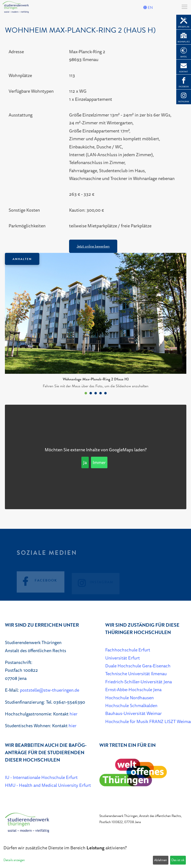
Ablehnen (161, 860)
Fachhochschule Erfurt (128, 650)
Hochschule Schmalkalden (131, 705)
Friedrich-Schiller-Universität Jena (139, 682)
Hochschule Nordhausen (129, 698)
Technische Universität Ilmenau (136, 674)
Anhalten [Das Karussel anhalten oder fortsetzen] (22, 259)
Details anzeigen (14, 860)
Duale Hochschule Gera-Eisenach (138, 666)
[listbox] (96, 325)
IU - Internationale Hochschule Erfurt (41, 777)
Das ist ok (178, 860)
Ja (85, 462)
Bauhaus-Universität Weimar (133, 713)
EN (148, 8)
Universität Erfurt (123, 658)
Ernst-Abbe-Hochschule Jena (133, 689)
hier (73, 714)
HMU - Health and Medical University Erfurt (48, 785)
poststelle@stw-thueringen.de (50, 690)
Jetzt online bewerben (93, 246)
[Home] (27, 825)
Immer (99, 462)
